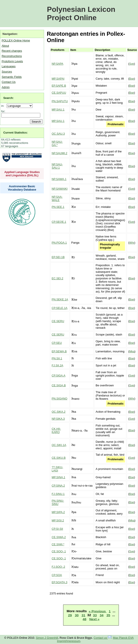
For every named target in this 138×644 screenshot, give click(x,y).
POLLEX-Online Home (16, 40)
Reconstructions (12, 56)
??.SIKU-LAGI (57, 469)
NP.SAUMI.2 (60, 153)
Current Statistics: (16, 133)
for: (3, 111)
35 (108, 615)
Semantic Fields (12, 77)
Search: (8, 98)
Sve (132, 64)
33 (95, 615)
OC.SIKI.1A (59, 445)
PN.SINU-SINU (58, 502)
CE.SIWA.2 (59, 537)
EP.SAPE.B (59, 86)
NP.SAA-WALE (57, 198)
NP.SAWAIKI (60, 189)
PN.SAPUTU (60, 101)
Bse (132, 79)
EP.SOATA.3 (60, 582)
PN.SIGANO (60, 399)
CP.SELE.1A (60, 308)
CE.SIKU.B (59, 458)
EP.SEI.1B (58, 257)
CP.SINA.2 (58, 486)
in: (4, 106)
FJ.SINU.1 (58, 494)
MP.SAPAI (58, 79)
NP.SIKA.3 (58, 419)
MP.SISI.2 (58, 520)
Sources (7, 72)
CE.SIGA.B (59, 385)
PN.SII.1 (57, 358)
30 (77, 615)
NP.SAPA (58, 64)
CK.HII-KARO (56, 430)
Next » (94, 619)
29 (70, 615)
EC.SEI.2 (58, 278)
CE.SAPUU (59, 93)
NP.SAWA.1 (59, 179)
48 (84, 619)
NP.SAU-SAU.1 (57, 166)
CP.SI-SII (57, 529)
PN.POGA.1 (59, 243)
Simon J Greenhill (47, 638)
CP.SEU (57, 343)
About (5, 46)
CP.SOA (57, 575)
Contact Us (8, 82)
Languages (8, 66)
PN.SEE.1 (58, 207)
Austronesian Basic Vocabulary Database (22, 188)
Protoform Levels (12, 61)
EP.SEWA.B (59, 351)
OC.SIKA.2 (59, 412)
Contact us (102, 638)
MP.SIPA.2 (58, 512)
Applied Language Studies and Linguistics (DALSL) (22, 174)
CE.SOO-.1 (59, 551)
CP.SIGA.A (59, 376)
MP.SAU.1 (58, 110)
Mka (132, 351)
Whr (132, 243)
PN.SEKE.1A (60, 299)
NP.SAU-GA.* (57, 143)
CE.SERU (58, 321)
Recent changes (12, 51)
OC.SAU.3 (58, 134)
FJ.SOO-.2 (58, 567)
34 (102, 615)
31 (83, 615)
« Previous (98, 611)
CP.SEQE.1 (59, 222)
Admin (6, 87)
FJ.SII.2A (58, 365)
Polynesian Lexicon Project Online (81, 13)
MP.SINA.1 (59, 477)
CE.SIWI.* (58, 544)
